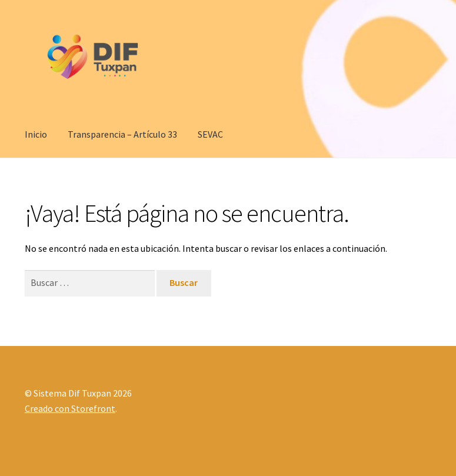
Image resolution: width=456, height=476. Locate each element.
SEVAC (210, 134)
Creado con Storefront (70, 408)
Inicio (36, 134)
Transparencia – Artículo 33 (122, 134)
